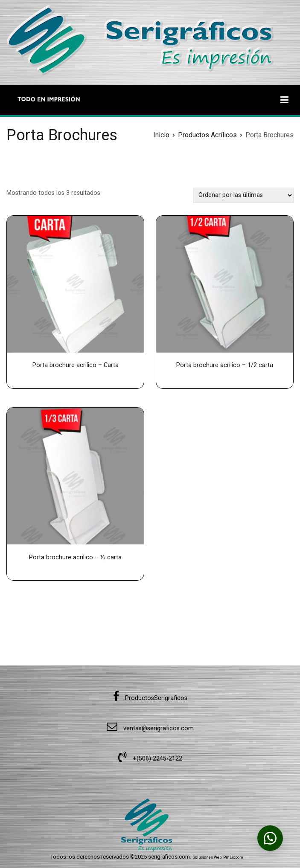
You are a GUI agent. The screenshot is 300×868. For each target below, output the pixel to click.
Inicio (161, 135)
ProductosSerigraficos (150, 698)
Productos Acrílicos (207, 135)
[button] (270, 838)
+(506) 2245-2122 (150, 759)
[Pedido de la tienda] (243, 195)
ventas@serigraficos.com (150, 728)
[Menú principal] (284, 100)
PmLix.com (233, 857)
